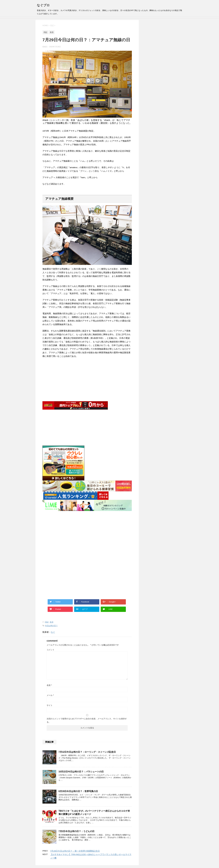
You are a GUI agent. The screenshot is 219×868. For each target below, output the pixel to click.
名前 (49, 685)
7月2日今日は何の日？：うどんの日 (76, 831)
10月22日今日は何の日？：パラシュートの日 (81, 772)
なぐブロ (43, 5)
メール (50, 695)
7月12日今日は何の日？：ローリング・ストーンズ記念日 (87, 752)
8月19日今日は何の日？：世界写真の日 (78, 791)
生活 (52, 622)
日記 (47, 622)
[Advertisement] (87, 536)
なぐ (53, 632)
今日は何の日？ (51, 626)
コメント (51, 650)
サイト (50, 705)
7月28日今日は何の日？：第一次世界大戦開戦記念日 (75, 851)
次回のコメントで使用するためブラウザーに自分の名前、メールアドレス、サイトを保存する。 (87, 720)
